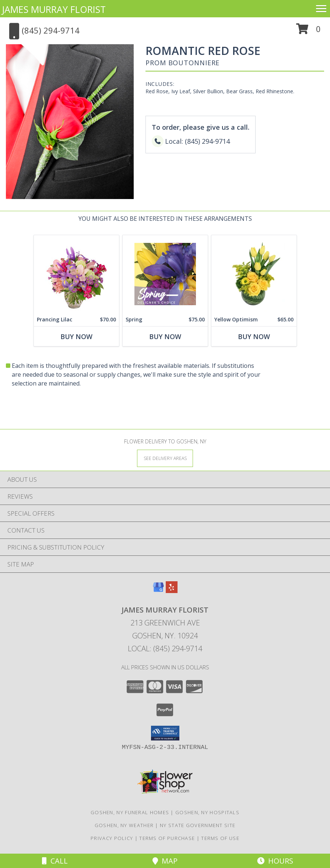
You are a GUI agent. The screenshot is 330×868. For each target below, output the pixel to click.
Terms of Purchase (167, 838)
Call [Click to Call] (55, 861)
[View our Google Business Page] (158, 591)
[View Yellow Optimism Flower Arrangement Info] (254, 274)
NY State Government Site (198, 825)
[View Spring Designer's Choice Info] (165, 274)
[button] (308, 32)
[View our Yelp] (172, 591)
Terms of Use (220, 838)
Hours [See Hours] (275, 861)
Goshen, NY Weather (124, 825)
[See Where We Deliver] (165, 458)
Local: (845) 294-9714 (165, 649)
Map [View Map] (165, 861)
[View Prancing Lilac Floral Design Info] (76, 274)
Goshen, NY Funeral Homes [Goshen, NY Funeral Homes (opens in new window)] (130, 812)
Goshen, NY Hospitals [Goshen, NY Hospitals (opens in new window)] (207, 812)
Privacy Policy (112, 838)
